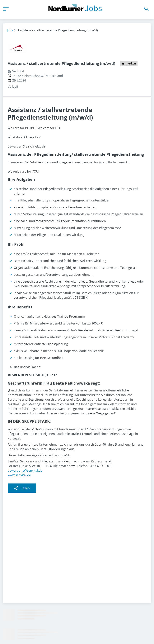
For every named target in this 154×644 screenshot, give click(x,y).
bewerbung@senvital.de (25, 470)
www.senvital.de (19, 475)
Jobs (10, 30)
